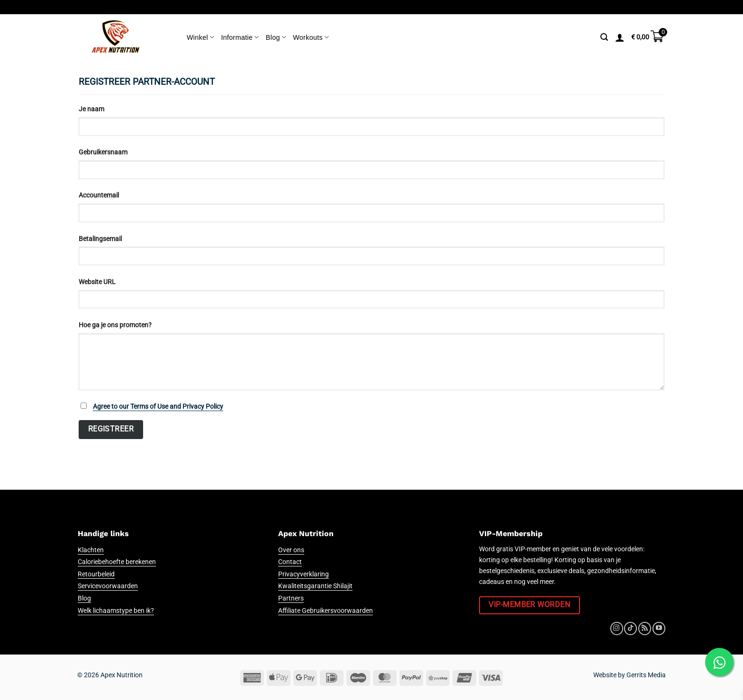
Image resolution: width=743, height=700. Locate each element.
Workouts (311, 37)
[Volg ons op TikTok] (630, 628)
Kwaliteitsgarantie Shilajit (315, 586)
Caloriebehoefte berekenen (117, 562)
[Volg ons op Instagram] (617, 628)
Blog (276, 37)
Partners (291, 598)
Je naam (91, 109)
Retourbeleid (96, 574)
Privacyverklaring (304, 574)
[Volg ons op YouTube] (659, 628)
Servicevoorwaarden (108, 586)
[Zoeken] (604, 37)
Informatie (240, 37)
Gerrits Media (646, 675)
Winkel (200, 37)
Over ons (291, 550)
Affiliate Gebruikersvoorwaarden (326, 611)
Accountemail (99, 195)
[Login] (620, 37)
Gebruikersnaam (103, 152)
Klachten (91, 550)
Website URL (97, 282)
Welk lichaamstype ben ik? (116, 611)
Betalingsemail (100, 239)
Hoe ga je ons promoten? (115, 325)
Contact (290, 562)
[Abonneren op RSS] (645, 628)
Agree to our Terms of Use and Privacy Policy (158, 407)
